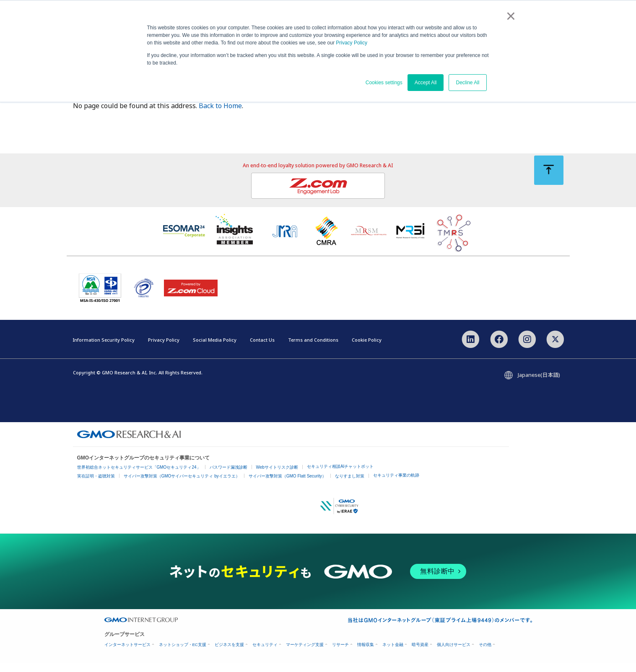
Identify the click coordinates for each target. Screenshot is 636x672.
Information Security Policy (104, 349)
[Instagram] (527, 348)
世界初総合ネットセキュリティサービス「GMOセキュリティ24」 (139, 477)
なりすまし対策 (350, 486)
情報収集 (366, 654)
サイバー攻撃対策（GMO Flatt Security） (287, 486)
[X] (555, 348)
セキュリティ (265, 654)
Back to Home (220, 115)
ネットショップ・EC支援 (183, 654)
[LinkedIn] (471, 348)
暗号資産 (420, 654)
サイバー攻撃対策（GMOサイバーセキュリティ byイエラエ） (182, 486)
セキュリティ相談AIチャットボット (340, 476)
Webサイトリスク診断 (277, 477)
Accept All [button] (426, 83)
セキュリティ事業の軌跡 (396, 485)
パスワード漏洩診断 (228, 477)
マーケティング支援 (305, 654)
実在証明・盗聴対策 (96, 486)
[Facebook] (499, 348)
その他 (485, 654)
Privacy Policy (352, 43)
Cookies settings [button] (384, 83)
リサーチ (340, 654)
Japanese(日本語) (539, 384)
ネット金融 (393, 654)
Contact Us (262, 349)
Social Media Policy (215, 349)
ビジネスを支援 (229, 654)
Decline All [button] (467, 83)
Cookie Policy (367, 349)
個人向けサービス (454, 654)
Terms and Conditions (313, 349)
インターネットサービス (127, 654)
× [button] (511, 16)
